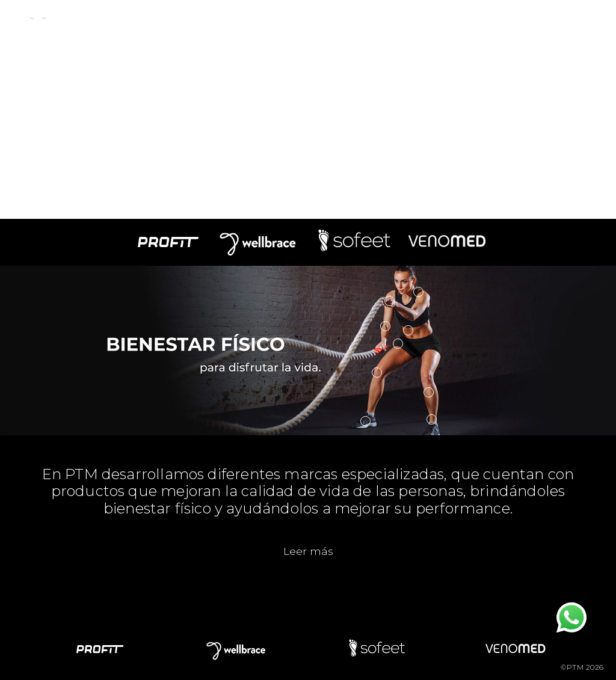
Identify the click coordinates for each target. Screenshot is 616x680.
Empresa (131, 23)
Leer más (308, 551)
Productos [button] (207, 23)
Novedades (287, 23)
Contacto (366, 23)
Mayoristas (442, 23)
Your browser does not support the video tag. (308, 109)
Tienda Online (528, 23)
